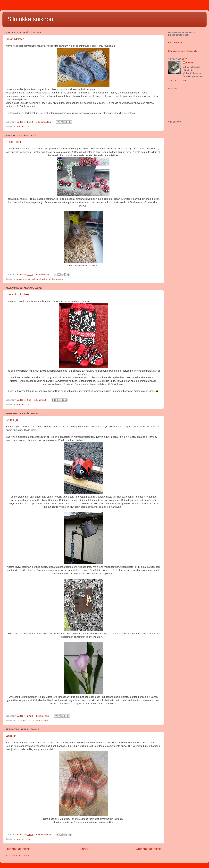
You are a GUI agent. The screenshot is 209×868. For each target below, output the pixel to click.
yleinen (59, 279)
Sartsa (189, 63)
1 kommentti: (41, 400)
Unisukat (12, 736)
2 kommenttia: (43, 716)
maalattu (50, 279)
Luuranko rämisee (18, 294)
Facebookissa (175, 42)
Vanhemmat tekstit (148, 849)
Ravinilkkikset (15, 39)
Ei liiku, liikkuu (15, 142)
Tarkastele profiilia (177, 81)
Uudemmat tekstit (18, 849)
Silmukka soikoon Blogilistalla (183, 51)
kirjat (30, 720)
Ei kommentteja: (44, 122)
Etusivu (83, 849)
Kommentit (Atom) (21, 856)
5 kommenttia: (43, 274)
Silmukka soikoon (30, 19)
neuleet (21, 127)
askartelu (22, 279)
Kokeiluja (12, 420)
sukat (28, 127)
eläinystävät (33, 279)
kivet (43, 279)
